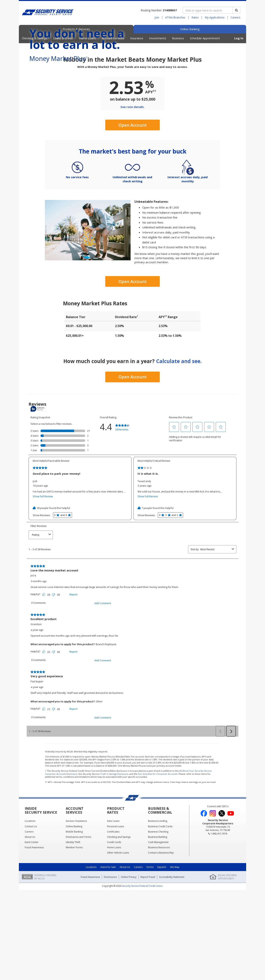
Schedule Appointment (205, 38)
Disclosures (110, 951)
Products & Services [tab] (76, 29)
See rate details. (132, 181)
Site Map (175, 941)
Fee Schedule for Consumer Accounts (158, 847)
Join (157, 18)
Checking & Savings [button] (35, 38)
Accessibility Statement (172, 951)
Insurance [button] (137, 38)
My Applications (215, 18)
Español (162, 941)
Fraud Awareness (90, 951)
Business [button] (178, 38)
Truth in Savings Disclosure (114, 847)
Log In (239, 38)
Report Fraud (148, 951)
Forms (150, 941)
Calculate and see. (179, 435)
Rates (195, 18)
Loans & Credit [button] (63, 38)
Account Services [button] (113, 38)
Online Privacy (129, 951)
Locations (91, 941)
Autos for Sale (108, 941)
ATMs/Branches (175, 18)
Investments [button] (158, 38)
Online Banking (190, 29)
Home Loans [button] (87, 38)
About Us (125, 941)
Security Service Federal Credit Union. (143, 959)
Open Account (133, 199)
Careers (235, 18)
